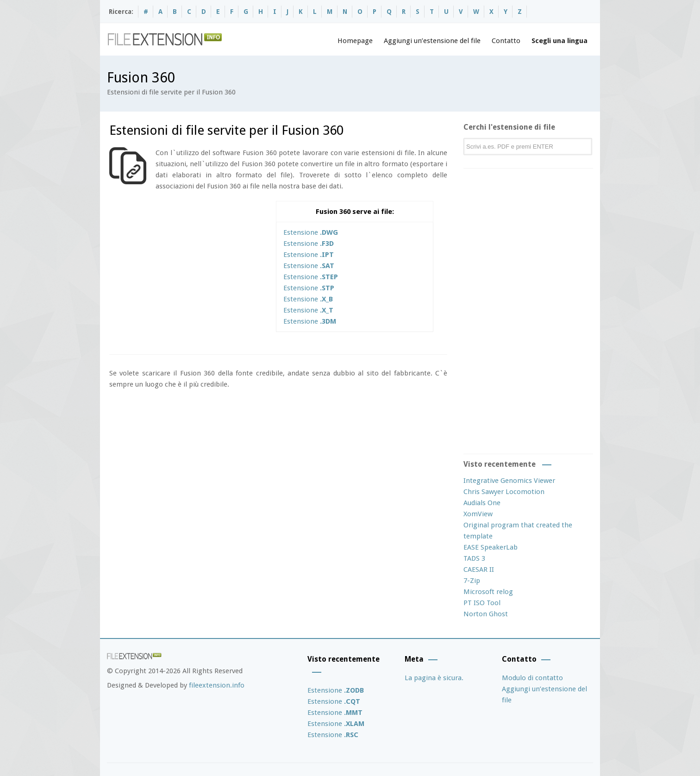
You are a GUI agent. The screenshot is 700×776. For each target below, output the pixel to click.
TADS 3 (474, 558)
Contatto (506, 41)
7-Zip (472, 581)
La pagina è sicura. (434, 678)
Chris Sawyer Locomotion (504, 492)
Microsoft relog (488, 592)
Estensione (311, 232)
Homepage (355, 41)
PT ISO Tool (482, 603)
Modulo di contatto (532, 678)
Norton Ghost (486, 614)
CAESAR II (479, 569)
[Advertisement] (187, 266)
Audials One (482, 503)
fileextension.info (217, 685)
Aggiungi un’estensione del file (432, 41)
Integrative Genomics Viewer (509, 481)
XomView (478, 514)
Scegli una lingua (559, 41)
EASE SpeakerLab (491, 547)
